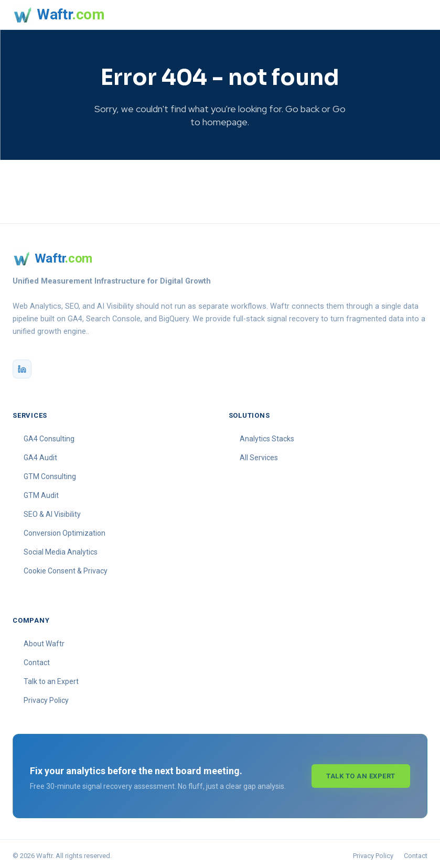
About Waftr (44, 641)
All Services (259, 454)
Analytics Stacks (267, 436)
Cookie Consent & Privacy (66, 568)
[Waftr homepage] (58, 15)
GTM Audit (41, 492)
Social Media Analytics (61, 549)
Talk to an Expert (51, 678)
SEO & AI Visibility (52, 511)
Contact (37, 659)
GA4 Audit (40, 454)
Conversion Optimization (65, 530)
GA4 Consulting (49, 436)
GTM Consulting (50, 473)
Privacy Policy (46, 697)
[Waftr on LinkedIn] (22, 366)
